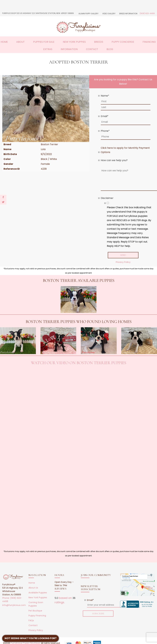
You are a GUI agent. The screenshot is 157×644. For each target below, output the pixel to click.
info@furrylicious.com (14, 605)
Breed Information (128, 14)
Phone (105, 131)
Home (4, 42)
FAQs (31, 620)
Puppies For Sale (44, 42)
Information (69, 49)
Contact (92, 49)
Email (105, 116)
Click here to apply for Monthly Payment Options (125, 150)
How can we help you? (114, 160)
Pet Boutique (35, 611)
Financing (149, 42)
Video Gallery (109, 14)
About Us (33, 588)
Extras (48, 49)
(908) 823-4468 (147, 13)
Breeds (99, 42)
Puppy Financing (37, 616)
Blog (110, 49)
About (20, 42)
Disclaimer (107, 198)
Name (105, 96)
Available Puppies (38, 593)
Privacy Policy (123, 262)
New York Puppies (74, 42)
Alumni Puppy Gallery (88, 14)
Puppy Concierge (123, 42)
